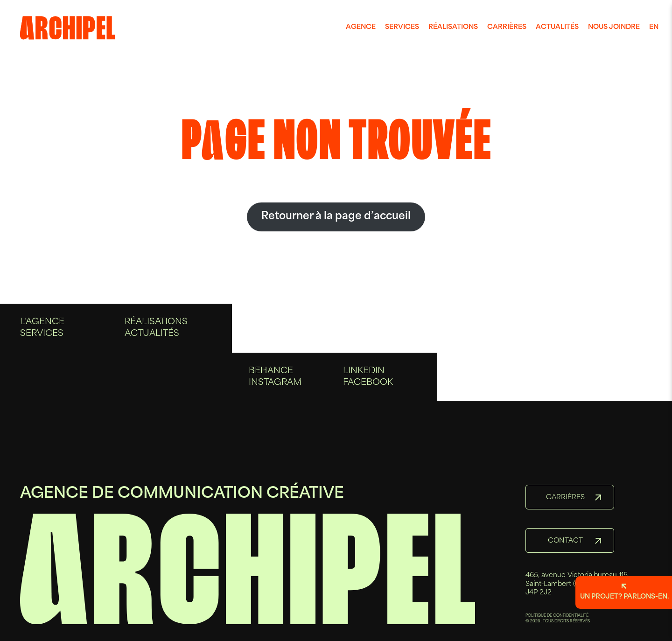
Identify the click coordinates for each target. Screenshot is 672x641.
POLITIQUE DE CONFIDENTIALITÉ (557, 616)
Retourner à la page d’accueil (336, 217)
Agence (361, 27)
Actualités (557, 27)
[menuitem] (361, 28)
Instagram (275, 387)
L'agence (42, 330)
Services (402, 27)
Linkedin (364, 375)
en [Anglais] (654, 27)
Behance (271, 375)
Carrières (507, 27)
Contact (565, 541)
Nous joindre (614, 27)
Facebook (368, 387)
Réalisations (453, 27)
